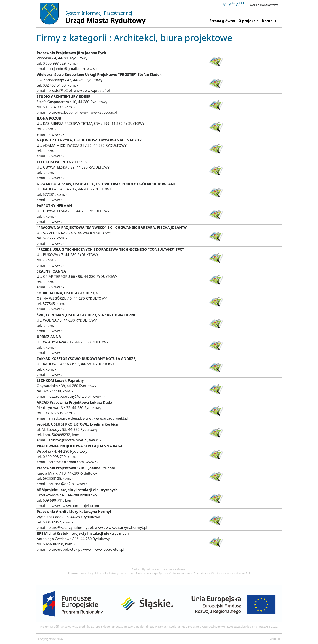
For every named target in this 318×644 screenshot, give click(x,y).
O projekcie (249, 21)
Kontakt (269, 21)
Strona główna (223, 21)
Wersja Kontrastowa (263, 5)
